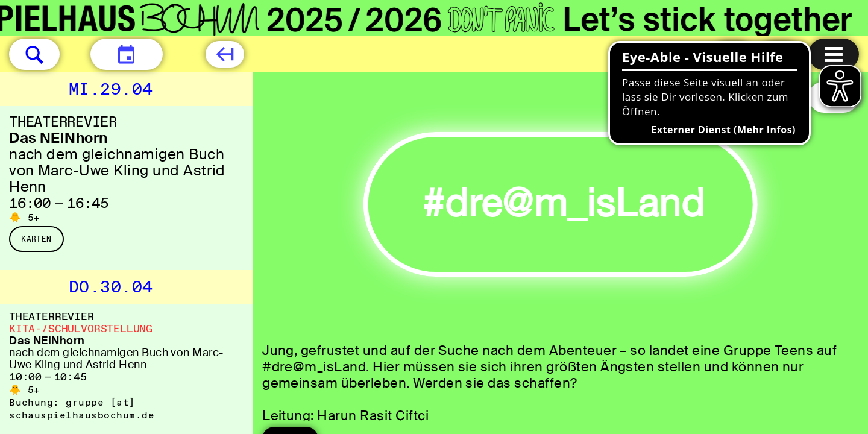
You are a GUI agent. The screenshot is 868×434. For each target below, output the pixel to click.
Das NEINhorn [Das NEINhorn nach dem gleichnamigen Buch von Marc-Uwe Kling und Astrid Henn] (58, 138)
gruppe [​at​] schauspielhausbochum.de (82, 409)
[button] (34, 54)
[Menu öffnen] (834, 54)
